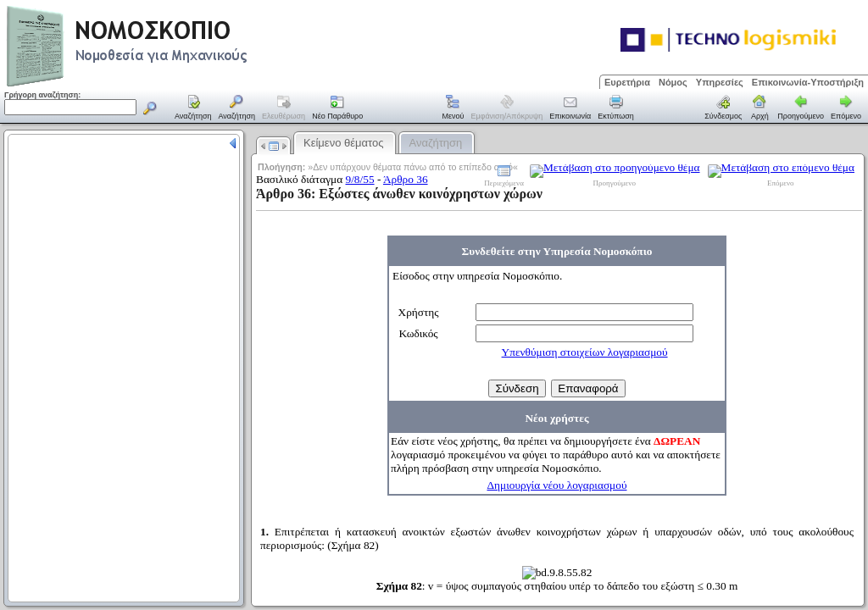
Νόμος (673, 82)
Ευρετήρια (627, 82)
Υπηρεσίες (720, 82)
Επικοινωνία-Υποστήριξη (808, 82)
